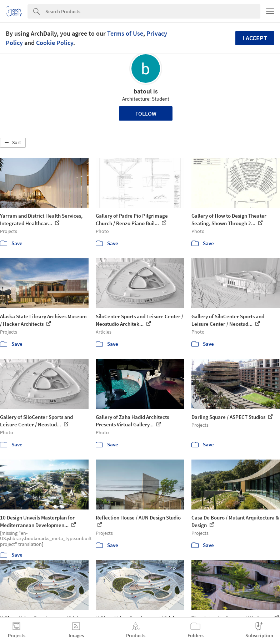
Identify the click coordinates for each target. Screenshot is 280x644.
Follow (146, 113)
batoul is (146, 91)
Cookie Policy (55, 43)
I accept (255, 38)
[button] (13, 143)
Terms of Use (125, 33)
